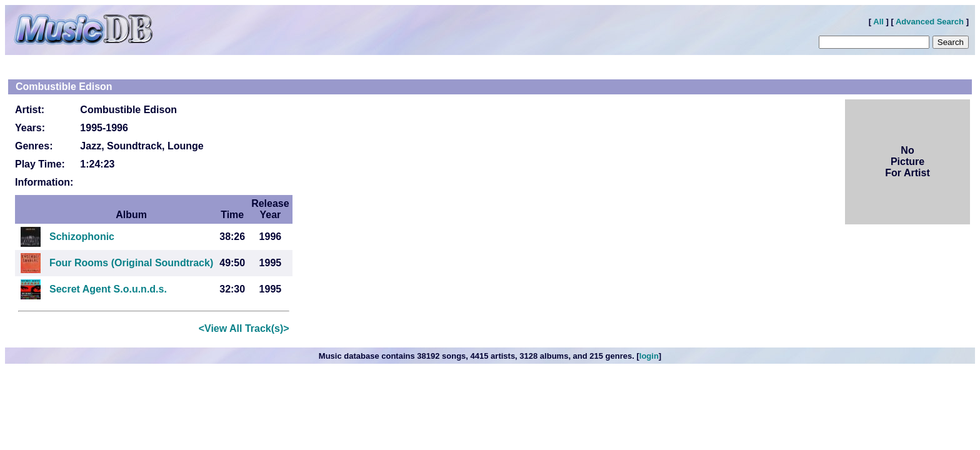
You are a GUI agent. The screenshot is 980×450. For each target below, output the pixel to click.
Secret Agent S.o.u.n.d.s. (108, 289)
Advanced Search (930, 22)
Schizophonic (82, 237)
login (649, 356)
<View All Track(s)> (244, 328)
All (878, 22)
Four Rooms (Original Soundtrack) (131, 263)
